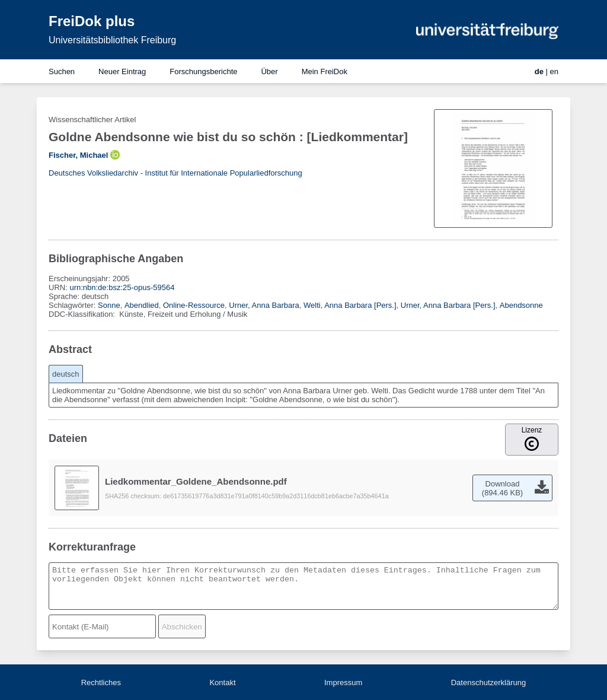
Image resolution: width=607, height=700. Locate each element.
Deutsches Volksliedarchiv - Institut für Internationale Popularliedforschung (175, 173)
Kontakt (222, 682)
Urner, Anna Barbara (264, 305)
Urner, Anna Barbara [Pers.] (448, 305)
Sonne (109, 305)
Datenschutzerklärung (488, 682)
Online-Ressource (194, 305)
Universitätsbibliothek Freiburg (112, 40)
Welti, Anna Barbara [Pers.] (350, 305)
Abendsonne (521, 305)
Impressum (343, 682)
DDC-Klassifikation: (83, 314)
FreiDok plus (92, 21)
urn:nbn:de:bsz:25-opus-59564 (122, 287)
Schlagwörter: (73, 305)
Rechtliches (101, 682)
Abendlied (142, 305)
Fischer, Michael (78, 155)
